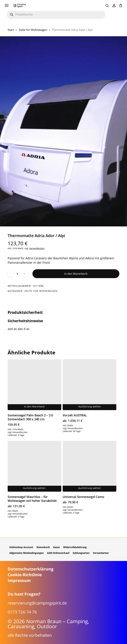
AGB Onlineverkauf (58, 553)
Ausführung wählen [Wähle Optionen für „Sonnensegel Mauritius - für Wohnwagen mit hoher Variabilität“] (34, 488)
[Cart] (121, 6)
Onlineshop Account (21, 547)
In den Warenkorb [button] (34, 406)
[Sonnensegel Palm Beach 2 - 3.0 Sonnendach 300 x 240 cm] (34, 385)
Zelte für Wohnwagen (33, 30)
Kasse (56, 547)
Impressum (19, 580)
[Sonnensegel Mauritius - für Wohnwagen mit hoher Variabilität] (34, 466)
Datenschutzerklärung (31, 569)
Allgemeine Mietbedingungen (26, 553)
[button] (7, 6)
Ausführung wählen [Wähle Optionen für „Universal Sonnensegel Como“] (90, 488)
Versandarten (101, 553)
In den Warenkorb (76, 274)
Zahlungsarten (81, 553)
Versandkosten (37, 248)
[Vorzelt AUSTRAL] (89, 385)
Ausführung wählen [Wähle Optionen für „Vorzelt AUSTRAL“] (90, 406)
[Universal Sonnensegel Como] (89, 466)
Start (11, 30)
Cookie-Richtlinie (25, 575)
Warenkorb (43, 547)
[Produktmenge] (17, 274)
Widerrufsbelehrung (75, 547)
